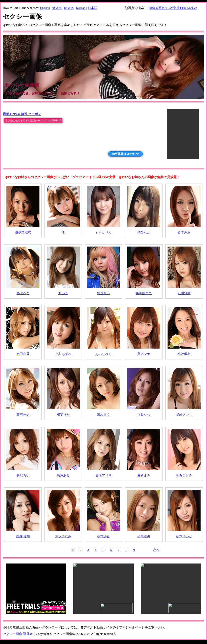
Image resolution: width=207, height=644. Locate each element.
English (45, 8)
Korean (81, 8)
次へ (156, 550)
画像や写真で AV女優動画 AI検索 (173, 8)
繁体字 (57, 8)
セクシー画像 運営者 (18, 634)
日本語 (93, 8)
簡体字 (69, 8)
